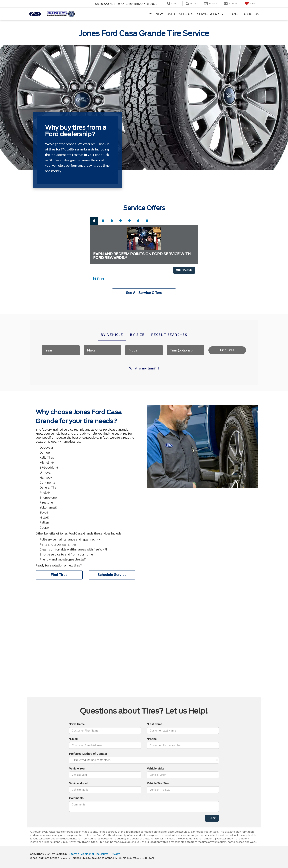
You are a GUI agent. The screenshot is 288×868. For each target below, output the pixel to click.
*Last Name (155, 725)
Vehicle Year (77, 769)
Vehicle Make (156, 769)
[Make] (102, 350)
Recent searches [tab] (169, 335)
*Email (73, 739)
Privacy (115, 854)
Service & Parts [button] (210, 14)
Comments (76, 798)
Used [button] (171, 14)
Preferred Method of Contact (88, 754)
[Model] (144, 350)
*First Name (77, 725)
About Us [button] (251, 14)
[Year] (61, 350)
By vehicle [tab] (112, 335)
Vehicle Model (78, 784)
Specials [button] (186, 14)
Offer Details (184, 270)
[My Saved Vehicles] (251, 4)
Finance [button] (233, 14)
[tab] (94, 221)
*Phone (152, 739)
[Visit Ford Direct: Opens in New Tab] (157, 858)
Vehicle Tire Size (158, 784)
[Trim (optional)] (186, 350)
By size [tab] (137, 335)
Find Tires (59, 575)
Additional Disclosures (95, 854)
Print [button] (98, 279)
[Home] (150, 14)
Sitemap (74, 854)
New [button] (159, 14)
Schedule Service (112, 575)
